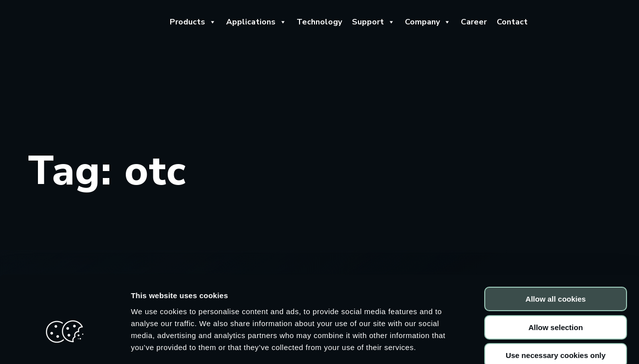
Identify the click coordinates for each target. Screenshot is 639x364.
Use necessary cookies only (556, 301)
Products (193, 22)
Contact (512, 22)
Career (474, 22)
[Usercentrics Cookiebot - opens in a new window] (65, 345)
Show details (524, 344)
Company (428, 22)
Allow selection (555, 273)
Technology (319, 22)
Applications (256, 22)
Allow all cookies (556, 245)
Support (373, 22)
